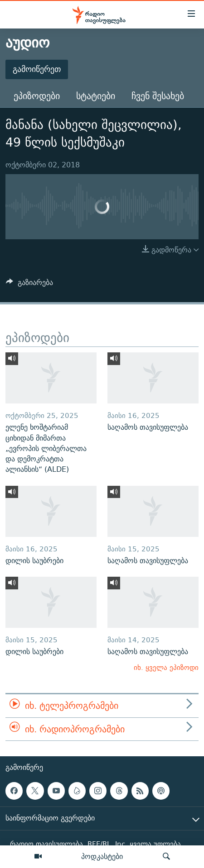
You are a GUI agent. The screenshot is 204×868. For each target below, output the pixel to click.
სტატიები (96, 96)
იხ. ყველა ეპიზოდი (166, 667)
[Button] (29, 285)
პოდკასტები (102, 856)
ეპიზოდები (37, 96)
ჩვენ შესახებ (158, 96)
